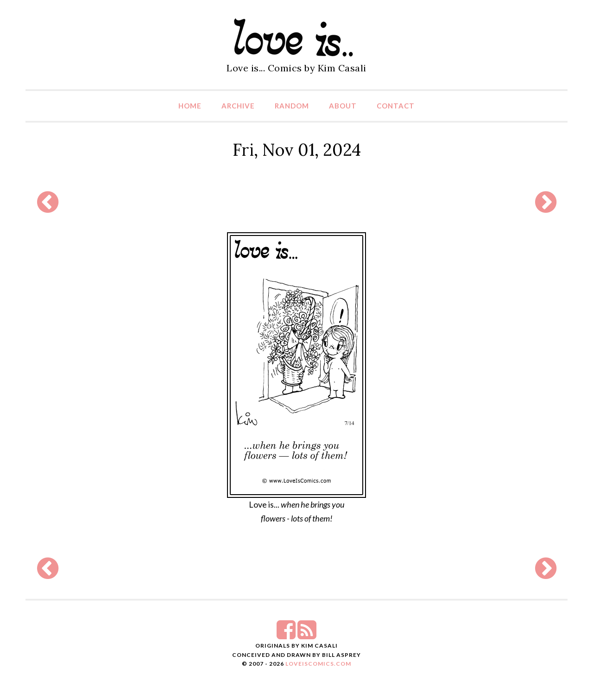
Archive (238, 106)
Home (190, 106)
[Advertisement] (296, 202)
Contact (396, 106)
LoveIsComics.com (318, 664)
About (343, 106)
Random (292, 106)
